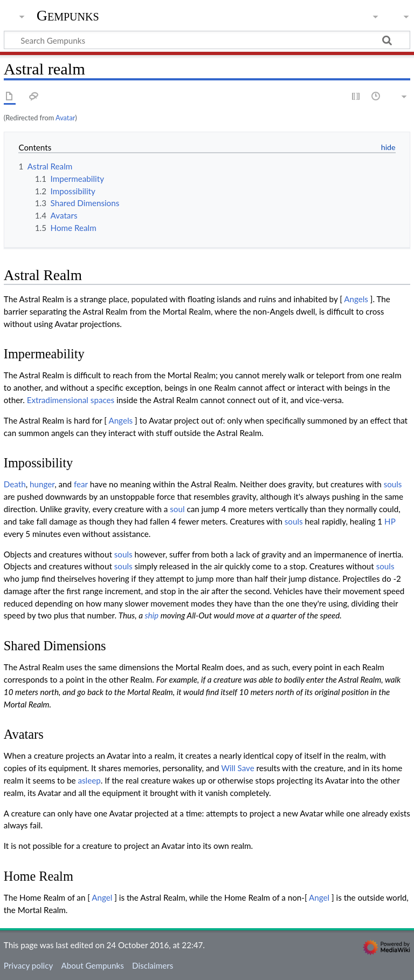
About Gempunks (92, 965)
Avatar (65, 118)
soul (177, 509)
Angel (102, 897)
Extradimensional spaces (71, 400)
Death (15, 484)
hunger (42, 484)
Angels (356, 299)
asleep (89, 780)
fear (81, 484)
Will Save (238, 768)
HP (390, 521)
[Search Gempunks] (207, 40)
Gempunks (68, 16)
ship (151, 615)
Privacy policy (28, 965)
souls (393, 484)
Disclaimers (153, 965)
